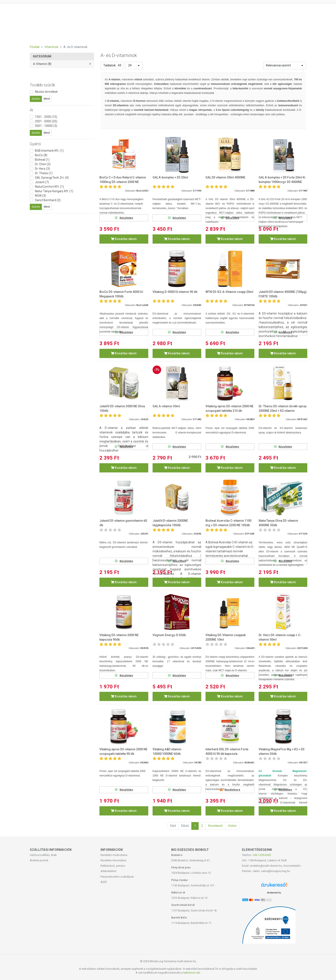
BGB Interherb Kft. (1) (49, 151)
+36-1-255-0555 (262, 855)
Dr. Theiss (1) (44, 173)
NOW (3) (40, 196)
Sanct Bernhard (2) (48, 200)
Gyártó (35, 144)
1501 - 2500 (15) (46, 117)
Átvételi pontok (39, 860)
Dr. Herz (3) (42, 169)
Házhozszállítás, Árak (43, 855)
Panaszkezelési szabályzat (117, 877)
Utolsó (232, 826)
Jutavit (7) (42, 182)
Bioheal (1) (42, 160)
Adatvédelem (109, 871)
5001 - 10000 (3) (46, 126)
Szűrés (36, 99)
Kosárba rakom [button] (124, 239)
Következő (215, 826)
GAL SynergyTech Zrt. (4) (52, 178)
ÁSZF (104, 882)
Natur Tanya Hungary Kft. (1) (54, 191)
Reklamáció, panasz (113, 866)
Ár (32, 110)
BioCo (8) (41, 155)
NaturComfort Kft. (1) (49, 187)
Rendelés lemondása (113, 860)
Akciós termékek (46, 92)
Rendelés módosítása (114, 855)
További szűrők (42, 85)
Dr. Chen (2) (43, 164)
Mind (47, 99)
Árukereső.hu (274, 893)
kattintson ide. (192, 973)
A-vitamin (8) (42, 64)
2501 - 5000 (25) (46, 121)
